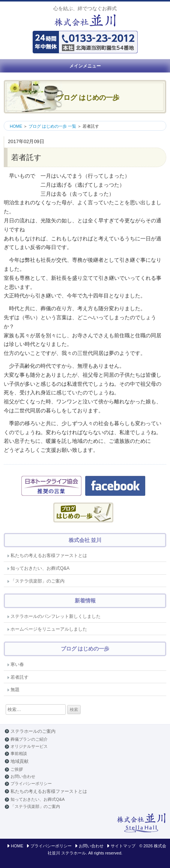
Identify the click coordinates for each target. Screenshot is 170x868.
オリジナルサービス (29, 746)
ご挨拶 (17, 769)
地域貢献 (20, 761)
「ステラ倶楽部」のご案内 (38, 581)
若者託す (20, 677)
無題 (15, 690)
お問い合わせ (23, 776)
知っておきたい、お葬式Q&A (40, 568)
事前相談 (19, 753)
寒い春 (17, 664)
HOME (16, 126)
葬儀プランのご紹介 (29, 739)
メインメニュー (85, 66)
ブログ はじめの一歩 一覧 (52, 126)
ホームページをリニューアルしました (49, 629)
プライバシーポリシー (31, 783)
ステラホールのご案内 (33, 731)
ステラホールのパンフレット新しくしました (56, 616)
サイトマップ (123, 846)
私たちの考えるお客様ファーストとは (49, 556)
